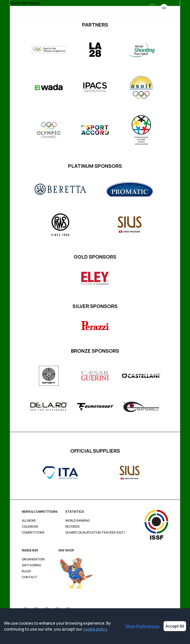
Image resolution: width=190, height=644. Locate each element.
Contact (30, 577)
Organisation (33, 559)
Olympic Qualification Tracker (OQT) (95, 533)
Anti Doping (31, 565)
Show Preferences (142, 626)
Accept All (175, 626)
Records (72, 527)
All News (29, 521)
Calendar (30, 527)
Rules (26, 571)
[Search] (152, 8)
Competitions (33, 533)
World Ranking (78, 521)
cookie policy (95, 629)
